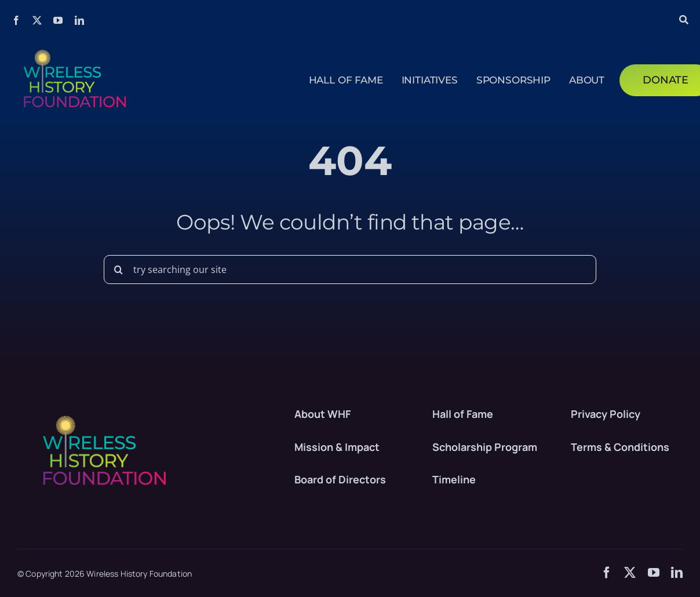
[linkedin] (79, 20)
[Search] (118, 270)
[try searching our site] (350, 270)
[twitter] (37, 20)
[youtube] (58, 20)
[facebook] (16, 20)
